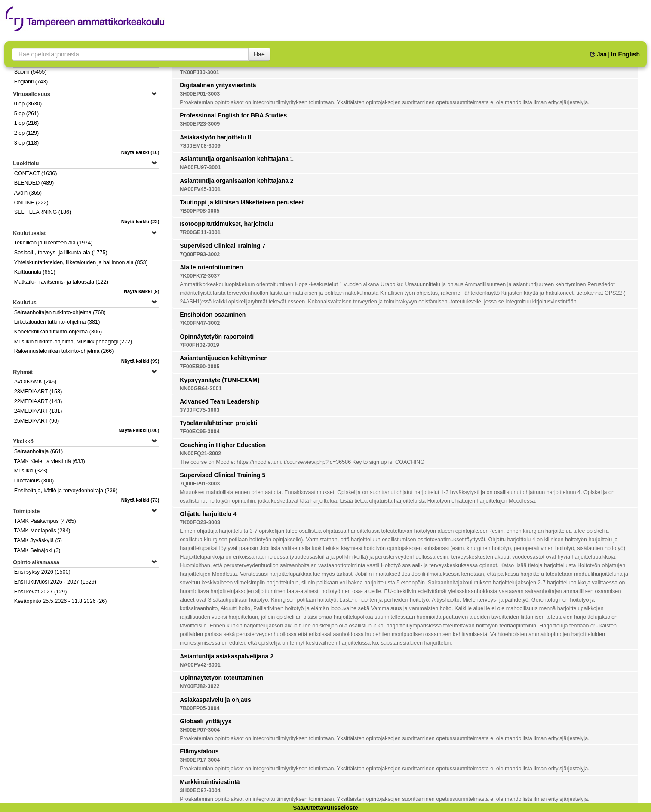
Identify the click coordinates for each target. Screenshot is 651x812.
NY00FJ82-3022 (200, 686)
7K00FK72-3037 (200, 276)
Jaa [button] (598, 54)
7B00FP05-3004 (200, 708)
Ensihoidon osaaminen (213, 315)
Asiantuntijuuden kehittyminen (224, 358)
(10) (140, 152)
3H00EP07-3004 (200, 730)
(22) (140, 222)
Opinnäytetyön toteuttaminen (221, 678)
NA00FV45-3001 (200, 189)
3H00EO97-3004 (200, 790)
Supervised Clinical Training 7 (223, 246)
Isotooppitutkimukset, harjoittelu (226, 224)
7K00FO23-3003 (200, 522)
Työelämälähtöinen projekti (218, 423)
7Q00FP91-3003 (200, 484)
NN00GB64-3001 (201, 389)
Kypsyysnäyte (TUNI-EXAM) (220, 380)
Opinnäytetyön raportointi (217, 337)
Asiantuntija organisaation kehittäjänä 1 (237, 159)
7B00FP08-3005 (200, 211)
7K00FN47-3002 (200, 323)
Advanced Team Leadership (220, 401)
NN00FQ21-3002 (200, 454)
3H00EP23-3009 (200, 124)
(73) (140, 500)
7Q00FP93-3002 (200, 254)
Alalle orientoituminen (211, 267)
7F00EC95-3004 (200, 432)
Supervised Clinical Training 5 (223, 475)
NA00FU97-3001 (200, 167)
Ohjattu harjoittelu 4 (208, 514)
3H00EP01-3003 (200, 94)
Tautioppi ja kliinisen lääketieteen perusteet (242, 202)
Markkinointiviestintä (210, 782)
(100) (139, 430)
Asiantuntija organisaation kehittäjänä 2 (237, 181)
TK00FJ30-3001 (200, 72)
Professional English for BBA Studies (233, 115)
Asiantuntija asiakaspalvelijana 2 (227, 656)
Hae (259, 54)
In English (625, 54)
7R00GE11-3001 (200, 232)
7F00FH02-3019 (200, 345)
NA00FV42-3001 (200, 665)
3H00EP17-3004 (200, 760)
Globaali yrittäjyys (206, 721)
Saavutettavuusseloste (325, 808)
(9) (142, 291)
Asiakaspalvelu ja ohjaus (215, 700)
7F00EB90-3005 (200, 367)
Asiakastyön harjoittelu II (215, 137)
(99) (140, 361)
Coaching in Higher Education (223, 445)
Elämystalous (199, 751)
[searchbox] (130, 54)
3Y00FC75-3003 (200, 410)
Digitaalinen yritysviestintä (218, 85)
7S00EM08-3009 (200, 146)
